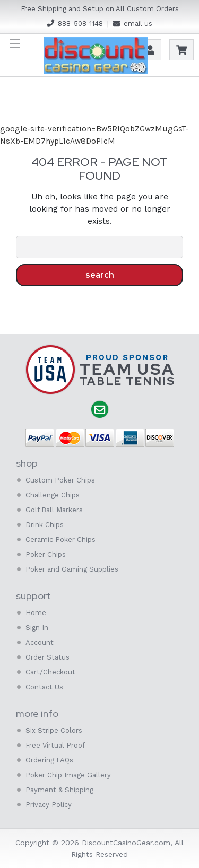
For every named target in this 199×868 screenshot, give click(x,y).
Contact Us (44, 687)
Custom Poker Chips (60, 480)
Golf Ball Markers (54, 510)
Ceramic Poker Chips (60, 540)
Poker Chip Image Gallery (68, 775)
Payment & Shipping (59, 790)
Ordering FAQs (49, 760)
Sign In (37, 628)
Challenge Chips (53, 495)
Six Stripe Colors (54, 730)
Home (36, 613)
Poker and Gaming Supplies (72, 569)
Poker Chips (46, 554)
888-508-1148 (80, 24)
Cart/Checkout (50, 672)
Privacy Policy (49, 805)
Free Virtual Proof (55, 745)
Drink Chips (45, 525)
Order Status (47, 657)
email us (138, 24)
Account (150, 50)
